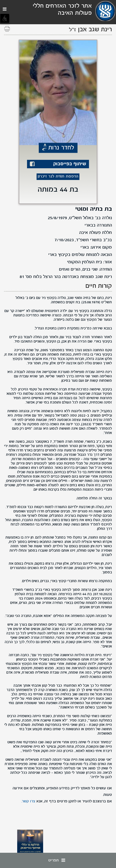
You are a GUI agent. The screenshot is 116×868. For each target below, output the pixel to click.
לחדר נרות (61, 148)
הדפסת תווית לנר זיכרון (58, 177)
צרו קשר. (28, 801)
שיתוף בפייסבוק (70, 164)
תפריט (58, 860)
